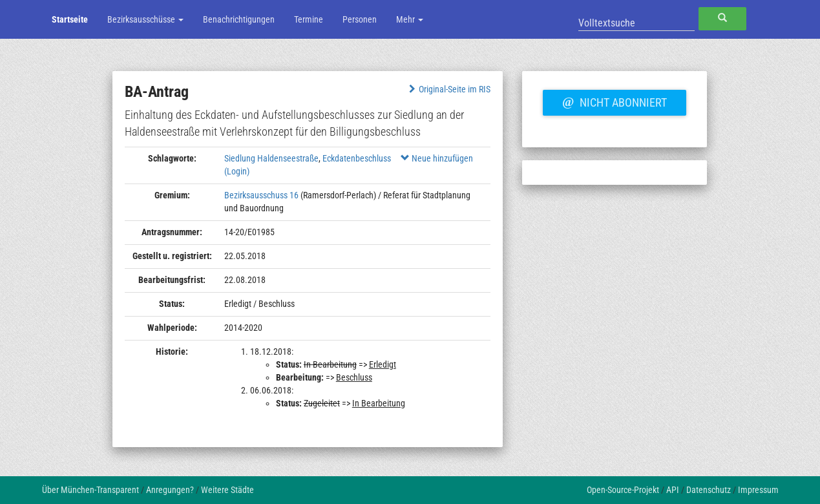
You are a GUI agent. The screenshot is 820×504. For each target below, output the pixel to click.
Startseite (70, 19)
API (673, 490)
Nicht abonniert (615, 101)
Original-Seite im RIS (448, 89)
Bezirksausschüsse (145, 19)
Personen (360, 19)
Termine (309, 19)
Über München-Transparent (90, 490)
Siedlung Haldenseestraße (271, 158)
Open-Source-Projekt (623, 490)
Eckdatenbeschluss (357, 158)
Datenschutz (709, 490)
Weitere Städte (227, 490)
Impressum (758, 490)
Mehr (410, 19)
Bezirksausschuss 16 (261, 195)
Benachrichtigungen (239, 19)
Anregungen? (170, 490)
